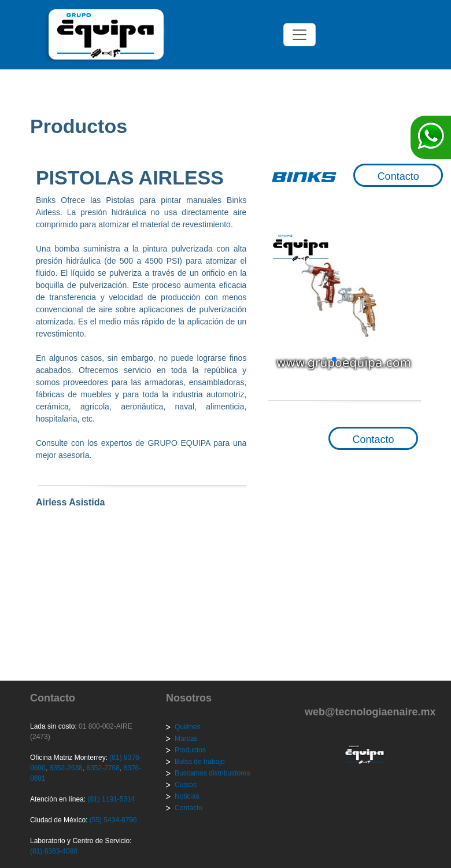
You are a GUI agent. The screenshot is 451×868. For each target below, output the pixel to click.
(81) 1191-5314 (111, 799)
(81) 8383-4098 (54, 851)
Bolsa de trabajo (200, 762)
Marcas (186, 738)
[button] (325, 359)
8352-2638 (65, 768)
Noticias (187, 796)
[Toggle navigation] (300, 35)
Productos (190, 750)
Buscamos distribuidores (212, 773)
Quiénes (188, 727)
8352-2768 (102, 768)
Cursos (186, 785)
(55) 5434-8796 (113, 820)
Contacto (398, 176)
